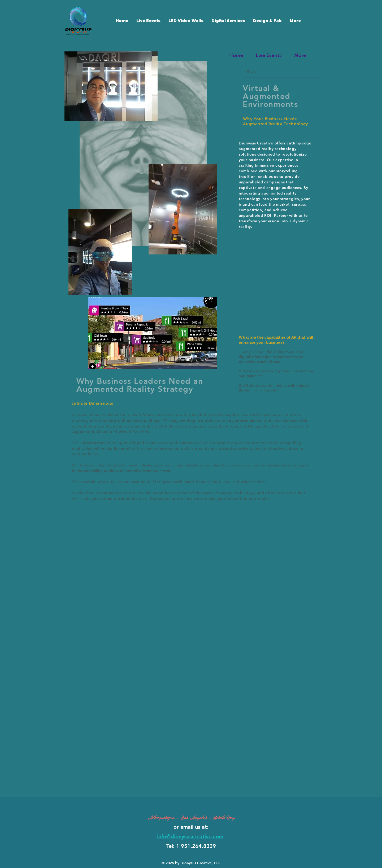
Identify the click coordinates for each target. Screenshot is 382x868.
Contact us (160, 499)
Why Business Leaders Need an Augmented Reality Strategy (140, 385)
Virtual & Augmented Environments (270, 96)
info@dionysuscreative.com (191, 836)
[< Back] (250, 72)
